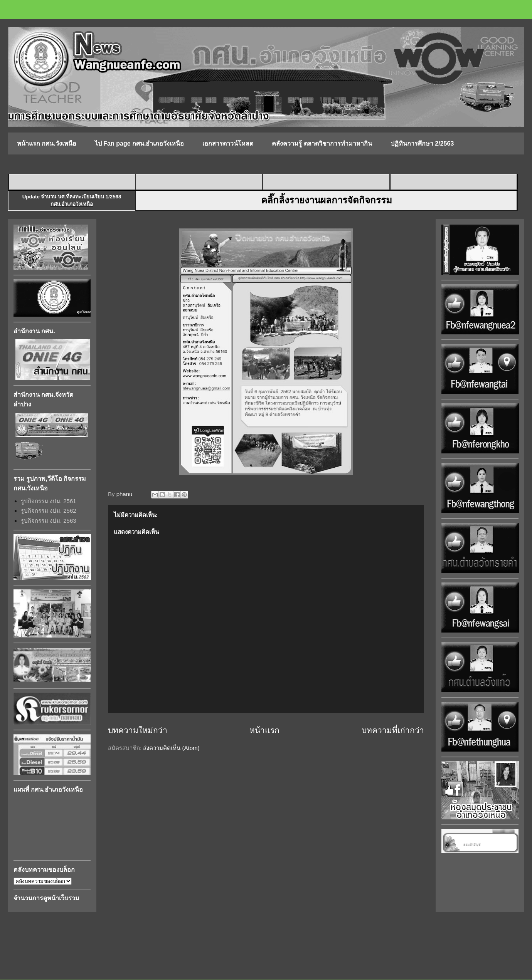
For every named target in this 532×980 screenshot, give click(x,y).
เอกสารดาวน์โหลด (228, 143)
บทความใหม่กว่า (138, 730)
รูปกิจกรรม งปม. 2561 (49, 501)
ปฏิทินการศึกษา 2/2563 (422, 143)
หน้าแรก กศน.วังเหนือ (47, 143)
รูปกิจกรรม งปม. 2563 (49, 521)
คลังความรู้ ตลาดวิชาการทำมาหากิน (322, 143)
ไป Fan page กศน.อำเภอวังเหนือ (140, 143)
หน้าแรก (264, 730)
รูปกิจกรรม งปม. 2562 (49, 511)
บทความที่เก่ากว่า (393, 730)
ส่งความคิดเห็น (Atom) (171, 748)
